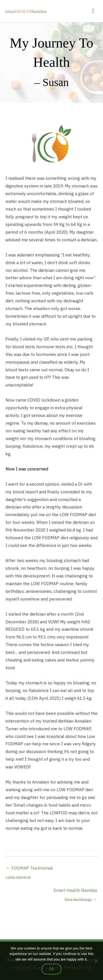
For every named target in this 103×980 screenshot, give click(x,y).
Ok (51, 969)
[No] (96, 961)
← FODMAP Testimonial (30, 869)
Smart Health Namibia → (75, 892)
